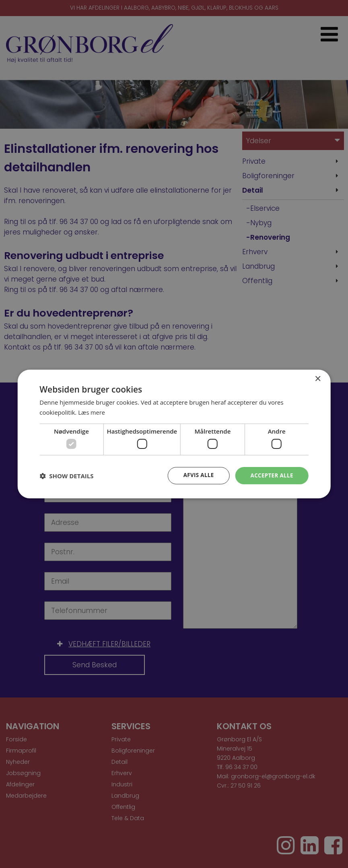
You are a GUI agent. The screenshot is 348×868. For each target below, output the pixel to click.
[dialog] (174, 434)
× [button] (318, 379)
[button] (66, 476)
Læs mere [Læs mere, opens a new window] (92, 412)
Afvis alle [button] (196, 475)
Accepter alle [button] (271, 475)
